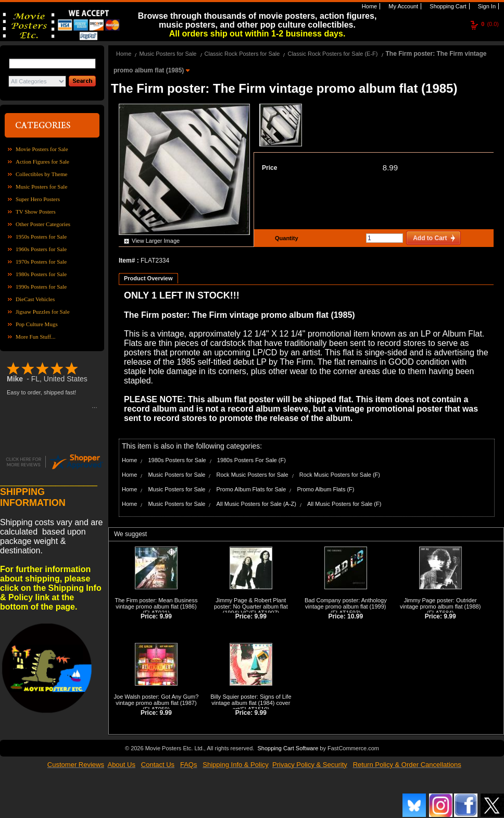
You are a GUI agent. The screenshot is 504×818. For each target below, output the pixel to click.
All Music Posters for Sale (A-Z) (256, 504)
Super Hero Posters (38, 199)
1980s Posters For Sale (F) (251, 460)
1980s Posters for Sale (41, 274)
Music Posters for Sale (41, 187)
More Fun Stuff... (36, 337)
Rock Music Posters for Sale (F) (340, 475)
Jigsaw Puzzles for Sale (43, 312)
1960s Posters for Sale (41, 249)
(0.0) (490, 24)
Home (369, 6)
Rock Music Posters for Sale (253, 475)
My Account (402, 6)
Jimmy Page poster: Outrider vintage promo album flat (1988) (440, 603)
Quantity (285, 238)
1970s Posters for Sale (41, 262)
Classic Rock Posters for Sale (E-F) (332, 54)
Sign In (486, 6)
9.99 (166, 616)
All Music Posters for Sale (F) (344, 504)
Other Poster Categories (43, 224)
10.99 (355, 616)
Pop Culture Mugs (37, 324)
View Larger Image (156, 241)
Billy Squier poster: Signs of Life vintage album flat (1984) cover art (251, 703)
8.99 (390, 168)
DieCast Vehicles (35, 299)
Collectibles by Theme (41, 174)
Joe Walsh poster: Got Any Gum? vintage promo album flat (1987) (156, 700)
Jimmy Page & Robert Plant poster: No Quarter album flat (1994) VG (251, 606)
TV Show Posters (36, 212)
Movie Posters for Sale (42, 149)
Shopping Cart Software (288, 748)
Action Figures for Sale (42, 162)
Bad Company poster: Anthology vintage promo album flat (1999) (346, 603)
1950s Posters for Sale (41, 237)
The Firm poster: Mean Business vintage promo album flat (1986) (156, 603)
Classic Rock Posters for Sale (242, 54)
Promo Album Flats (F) (325, 489)
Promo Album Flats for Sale (251, 489)
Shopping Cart (447, 6)
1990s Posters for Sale (41, 287)
